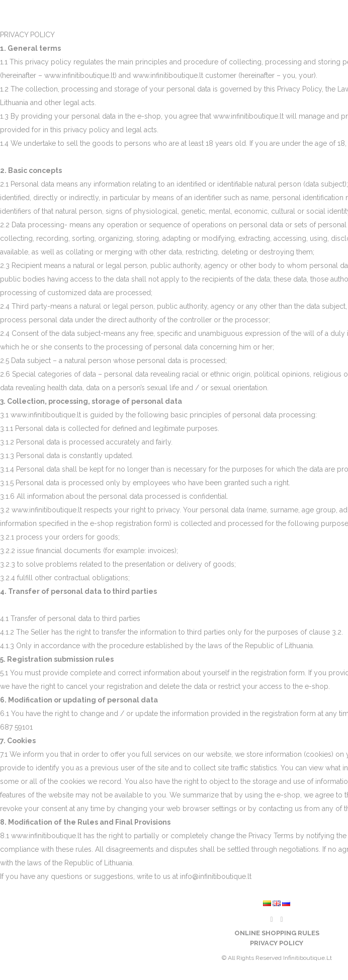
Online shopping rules (277, 933)
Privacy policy (277, 943)
